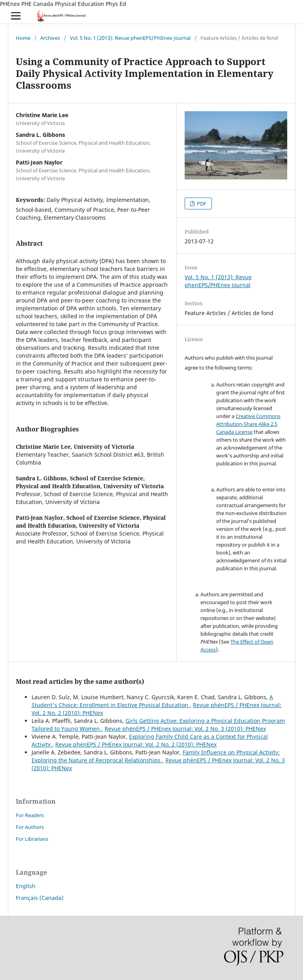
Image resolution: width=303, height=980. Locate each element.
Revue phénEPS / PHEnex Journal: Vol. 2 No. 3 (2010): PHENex (185, 729)
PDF (201, 203)
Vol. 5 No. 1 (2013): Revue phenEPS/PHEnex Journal (130, 38)
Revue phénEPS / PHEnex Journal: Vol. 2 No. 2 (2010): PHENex (136, 744)
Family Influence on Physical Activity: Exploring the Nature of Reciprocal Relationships (156, 756)
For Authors (30, 827)
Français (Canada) (40, 898)
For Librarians (32, 839)
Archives (50, 38)
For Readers (30, 815)
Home (23, 38)
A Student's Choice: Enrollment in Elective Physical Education (152, 701)
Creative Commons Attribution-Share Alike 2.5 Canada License (248, 424)
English (26, 886)
